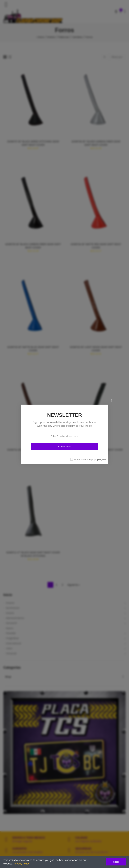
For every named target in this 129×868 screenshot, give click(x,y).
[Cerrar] (112, 401)
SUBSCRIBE (64, 447)
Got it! (116, 862)
